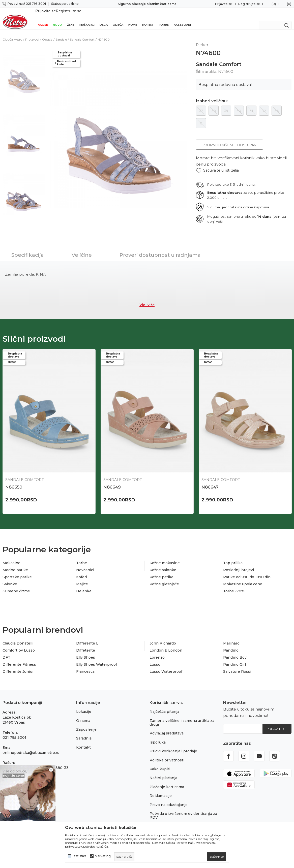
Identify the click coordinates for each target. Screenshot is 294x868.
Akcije (43, 18)
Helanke (84, 586)
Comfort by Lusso (19, 645)
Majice (82, 578)
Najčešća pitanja (164, 706)
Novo (57, 18)
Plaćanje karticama (167, 781)
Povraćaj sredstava (167, 728)
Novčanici (85, 564)
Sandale (61, 34)
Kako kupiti (160, 763)
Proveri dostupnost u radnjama (160, 249)
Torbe (163, 18)
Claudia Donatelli (18, 638)
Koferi (148, 18)
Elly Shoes (86, 652)
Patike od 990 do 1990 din (247, 571)
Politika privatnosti (167, 755)
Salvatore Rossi (237, 666)
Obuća (47, 34)
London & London (166, 645)
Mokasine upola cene (243, 578)
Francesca (85, 666)
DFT (6, 652)
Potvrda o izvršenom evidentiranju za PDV (183, 810)
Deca (104, 18)
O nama (83, 715)
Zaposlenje (86, 724)
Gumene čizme (16, 586)
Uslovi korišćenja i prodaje (173, 746)
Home (133, 18)
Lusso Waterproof (166, 666)
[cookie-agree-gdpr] (217, 857)
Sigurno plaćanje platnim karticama (147, 4)
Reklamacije (161, 790)
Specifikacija (28, 249)
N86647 (210, 481)
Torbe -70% (234, 586)
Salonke (10, 578)
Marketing (103, 856)
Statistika (80, 856)
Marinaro (231, 638)
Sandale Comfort (82, 34)
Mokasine (11, 557)
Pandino (231, 645)
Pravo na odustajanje (169, 799)
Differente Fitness (19, 659)
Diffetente (86, 645)
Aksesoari (182, 18)
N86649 (112, 481)
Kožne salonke (163, 564)
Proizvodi (32, 34)
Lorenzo (157, 652)
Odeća (118, 18)
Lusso (155, 659)
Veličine (82, 249)
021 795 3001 (14, 732)
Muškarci (87, 18)
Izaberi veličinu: (212, 95)
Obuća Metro (12, 34)
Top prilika (233, 557)
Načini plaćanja (163, 772)
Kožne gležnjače (164, 578)
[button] (217, 165)
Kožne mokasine (165, 557)
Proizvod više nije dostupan (229, 139)
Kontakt (83, 742)
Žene (71, 18)
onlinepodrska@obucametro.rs (31, 747)
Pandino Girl (234, 659)
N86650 (14, 481)
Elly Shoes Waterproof (97, 659)
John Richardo (163, 638)
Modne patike (15, 564)
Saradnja (84, 733)
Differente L (87, 638)
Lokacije (84, 706)
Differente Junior (18, 666)
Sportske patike (17, 571)
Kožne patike (161, 571)
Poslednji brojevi (239, 564)
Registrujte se (249, 4)
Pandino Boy (235, 652)
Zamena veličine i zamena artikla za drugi (182, 717)
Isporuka (158, 737)
